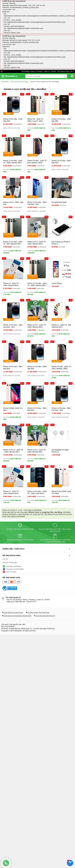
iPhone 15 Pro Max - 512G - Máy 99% (13, 120)
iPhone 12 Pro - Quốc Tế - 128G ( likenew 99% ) (37, 451)
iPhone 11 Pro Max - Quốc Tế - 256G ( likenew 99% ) (13, 162)
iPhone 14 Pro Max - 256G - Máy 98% (37, 368)
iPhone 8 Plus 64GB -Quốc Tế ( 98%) (61, 492)
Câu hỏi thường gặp (10, 562)
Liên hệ (5, 559)
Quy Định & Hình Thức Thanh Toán (38, 613)
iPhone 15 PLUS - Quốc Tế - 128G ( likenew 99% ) (13, 451)
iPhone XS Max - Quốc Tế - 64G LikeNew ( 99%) (37, 162)
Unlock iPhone (57, 283)
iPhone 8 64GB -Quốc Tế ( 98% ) (13, 409)
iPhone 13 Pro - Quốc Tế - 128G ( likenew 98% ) (37, 243)
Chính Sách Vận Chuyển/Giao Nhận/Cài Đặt (18, 616)
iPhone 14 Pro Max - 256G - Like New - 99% (62, 409)
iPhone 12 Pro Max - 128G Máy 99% (61, 120)
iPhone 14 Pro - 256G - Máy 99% (13, 203)
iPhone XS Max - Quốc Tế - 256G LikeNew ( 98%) (62, 368)
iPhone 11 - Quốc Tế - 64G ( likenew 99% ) (61, 326)
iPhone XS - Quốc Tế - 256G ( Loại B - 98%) (36, 120)
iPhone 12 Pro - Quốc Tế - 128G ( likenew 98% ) (37, 326)
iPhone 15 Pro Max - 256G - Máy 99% (62, 162)
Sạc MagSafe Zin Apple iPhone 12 (60, 451)
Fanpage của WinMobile (15, 569)
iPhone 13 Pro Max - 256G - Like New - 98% (37, 203)
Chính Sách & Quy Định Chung (13, 613)
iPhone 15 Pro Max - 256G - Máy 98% (37, 409)
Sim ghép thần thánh (59, 202)
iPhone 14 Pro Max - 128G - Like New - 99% (13, 326)
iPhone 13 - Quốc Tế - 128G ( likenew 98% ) (11, 284)
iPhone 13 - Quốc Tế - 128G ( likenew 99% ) (11, 492)
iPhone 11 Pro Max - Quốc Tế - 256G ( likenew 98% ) (37, 284)
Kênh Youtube (11, 572)
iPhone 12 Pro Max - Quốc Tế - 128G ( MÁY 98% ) (37, 492)
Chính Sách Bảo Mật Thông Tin (45, 616)
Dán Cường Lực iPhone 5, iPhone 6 (61, 243)
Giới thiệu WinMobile (14, 566)
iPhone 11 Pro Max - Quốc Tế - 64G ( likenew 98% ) (13, 243)
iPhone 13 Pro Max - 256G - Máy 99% (13, 368)
